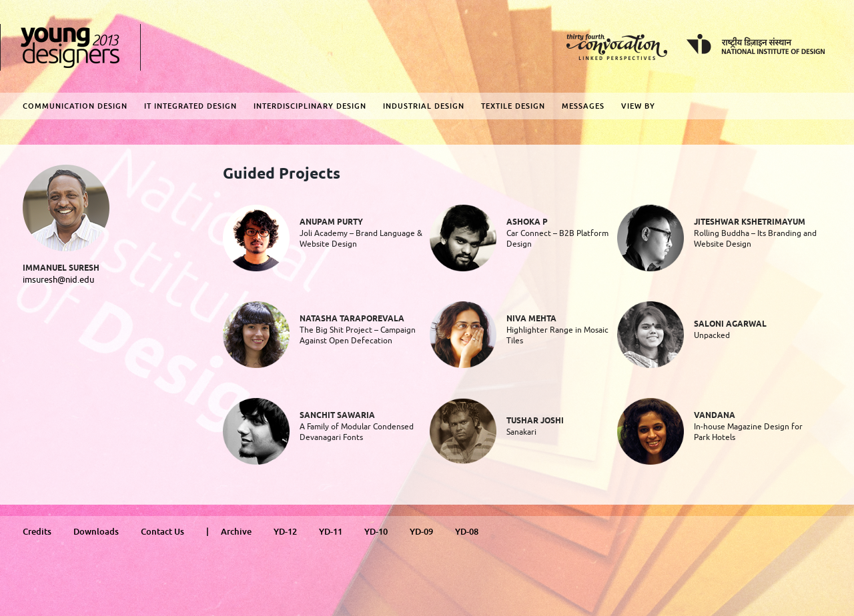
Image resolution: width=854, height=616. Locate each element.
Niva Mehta (531, 319)
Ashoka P (527, 222)
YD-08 (467, 532)
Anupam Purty (331, 222)
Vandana (715, 416)
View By (638, 106)
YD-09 (421, 532)
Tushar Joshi (535, 421)
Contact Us (162, 532)
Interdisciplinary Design (310, 106)
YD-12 (285, 532)
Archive (236, 532)
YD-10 (376, 532)
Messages (583, 106)
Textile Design (513, 106)
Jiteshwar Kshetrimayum (750, 222)
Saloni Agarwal (730, 324)
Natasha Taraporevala (352, 319)
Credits (37, 532)
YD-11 (331, 532)
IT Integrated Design (190, 106)
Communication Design (75, 106)
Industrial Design (424, 106)
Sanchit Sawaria (337, 416)
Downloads (96, 532)
